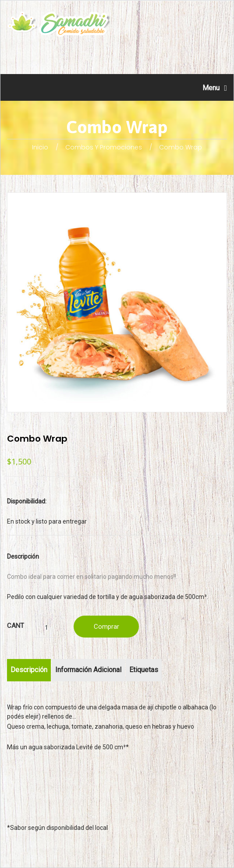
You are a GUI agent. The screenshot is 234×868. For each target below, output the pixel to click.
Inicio (40, 147)
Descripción (29, 670)
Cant (16, 626)
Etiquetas (144, 670)
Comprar (106, 627)
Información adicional (88, 670)
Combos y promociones (104, 147)
